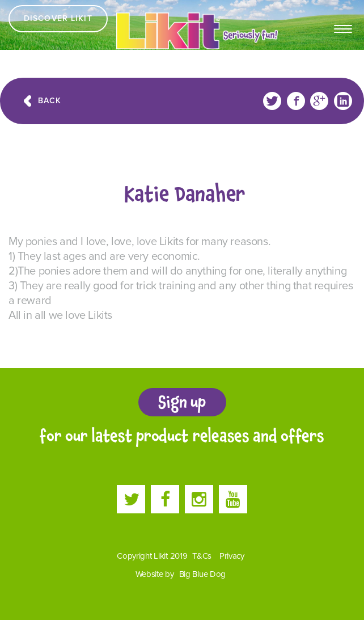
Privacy (232, 556)
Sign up (182, 402)
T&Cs (202, 556)
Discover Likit (58, 18)
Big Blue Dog (203, 574)
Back (50, 101)
